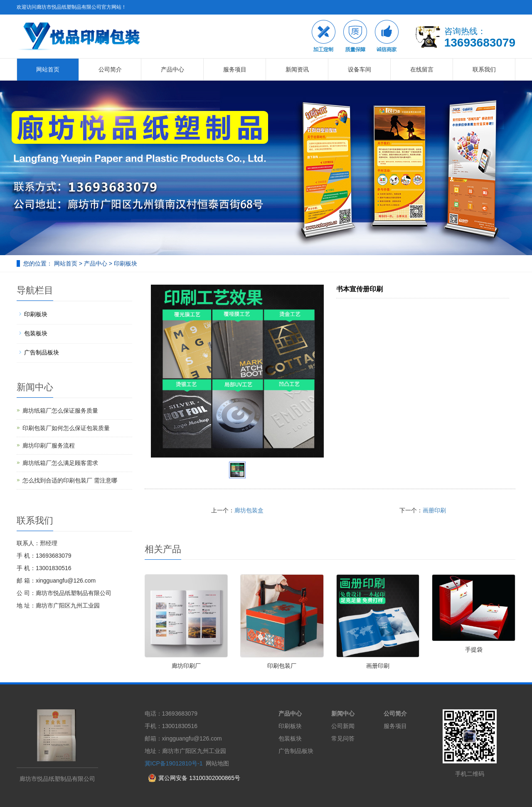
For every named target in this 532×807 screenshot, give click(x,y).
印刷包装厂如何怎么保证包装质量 (66, 428)
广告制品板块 (42, 352)
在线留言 (422, 69)
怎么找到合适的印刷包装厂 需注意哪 (70, 480)
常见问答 (343, 738)
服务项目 (235, 69)
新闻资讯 (297, 69)
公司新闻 (343, 726)
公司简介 (110, 69)
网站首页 (48, 69)
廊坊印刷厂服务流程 (49, 445)
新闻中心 (343, 714)
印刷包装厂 (282, 666)
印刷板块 (125, 263)
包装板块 (36, 333)
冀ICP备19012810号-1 (174, 763)
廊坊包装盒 (249, 510)
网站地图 (217, 763)
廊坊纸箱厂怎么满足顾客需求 (60, 463)
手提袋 (474, 650)
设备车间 (360, 69)
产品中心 (172, 69)
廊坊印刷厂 (186, 666)
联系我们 (484, 69)
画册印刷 (434, 510)
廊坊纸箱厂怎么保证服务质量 (60, 411)
